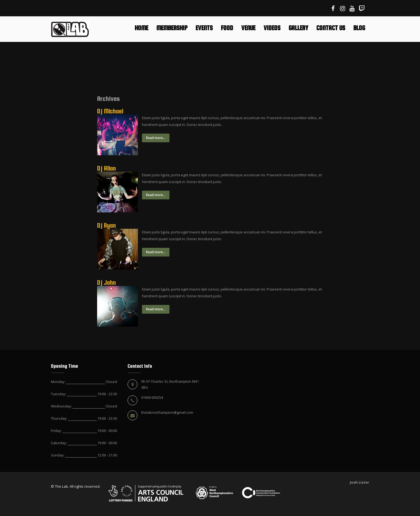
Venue (248, 28)
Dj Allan (106, 168)
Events (204, 28)
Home (141, 28)
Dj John (106, 282)
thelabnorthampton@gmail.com (167, 412)
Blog (359, 28)
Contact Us (331, 28)
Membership (172, 28)
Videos (272, 28)
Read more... (156, 138)
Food (227, 28)
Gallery (298, 28)
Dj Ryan (106, 225)
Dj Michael (110, 111)
